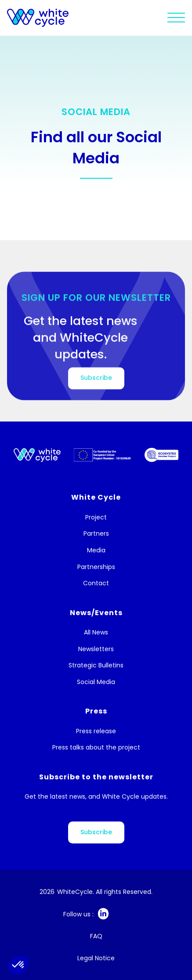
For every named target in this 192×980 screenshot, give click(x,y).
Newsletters (96, 649)
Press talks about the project (96, 748)
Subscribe (96, 832)
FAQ (96, 936)
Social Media (96, 682)
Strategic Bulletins (96, 665)
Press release (96, 731)
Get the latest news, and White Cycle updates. (96, 797)
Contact (96, 583)
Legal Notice (96, 958)
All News (96, 632)
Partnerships (96, 567)
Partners (96, 534)
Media (96, 550)
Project (96, 517)
